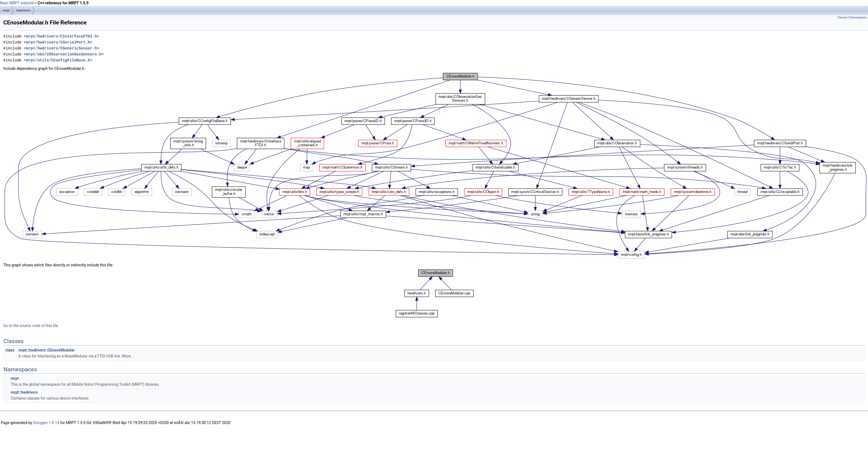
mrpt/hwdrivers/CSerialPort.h (58, 42)
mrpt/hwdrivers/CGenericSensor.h (61, 48)
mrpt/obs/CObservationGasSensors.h (64, 54)
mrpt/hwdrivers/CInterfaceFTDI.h (61, 36)
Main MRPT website (17, 3)
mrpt (6, 10)
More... (128, 356)
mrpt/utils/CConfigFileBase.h (58, 60)
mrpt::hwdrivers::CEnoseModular (47, 350)
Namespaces (858, 18)
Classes (842, 18)
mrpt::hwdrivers (24, 392)
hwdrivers (23, 10)
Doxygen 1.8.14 (46, 423)
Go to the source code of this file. (31, 326)
